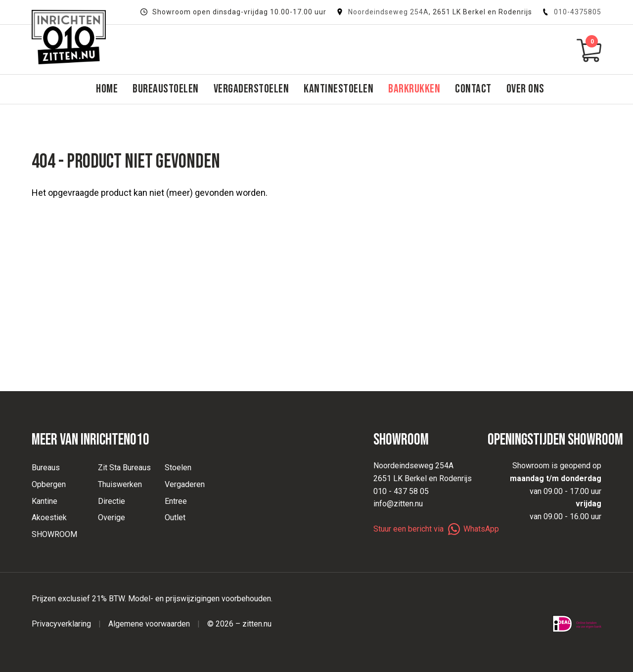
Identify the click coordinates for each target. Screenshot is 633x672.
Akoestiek (49, 517)
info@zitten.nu (398, 504)
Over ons (525, 89)
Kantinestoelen (339, 89)
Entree (176, 501)
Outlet (175, 517)
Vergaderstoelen (251, 89)
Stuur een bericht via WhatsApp (436, 529)
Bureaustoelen (166, 89)
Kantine (45, 501)
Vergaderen (185, 484)
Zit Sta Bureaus (124, 468)
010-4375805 (572, 12)
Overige (112, 517)
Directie (112, 501)
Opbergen (49, 484)
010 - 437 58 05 (401, 491)
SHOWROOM (54, 534)
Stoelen (178, 468)
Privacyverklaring (61, 624)
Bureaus (46, 468)
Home (107, 89)
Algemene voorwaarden (149, 624)
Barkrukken (414, 89)
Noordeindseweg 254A (388, 12)
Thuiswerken (120, 484)
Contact (473, 89)
